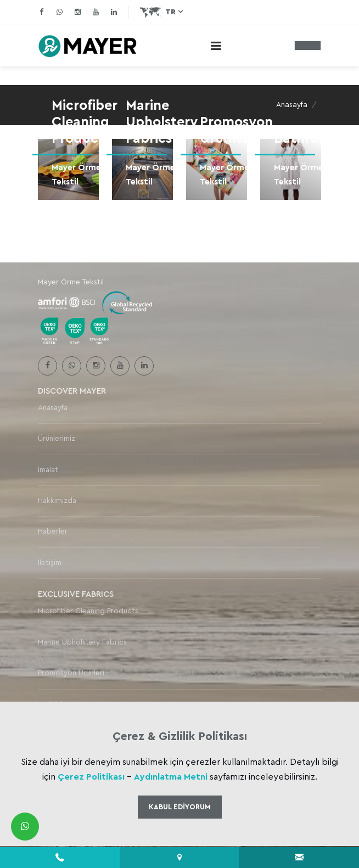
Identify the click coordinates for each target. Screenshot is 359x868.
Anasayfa (292, 105)
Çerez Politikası (91, 777)
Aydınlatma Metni (171, 777)
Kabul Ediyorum (180, 807)
